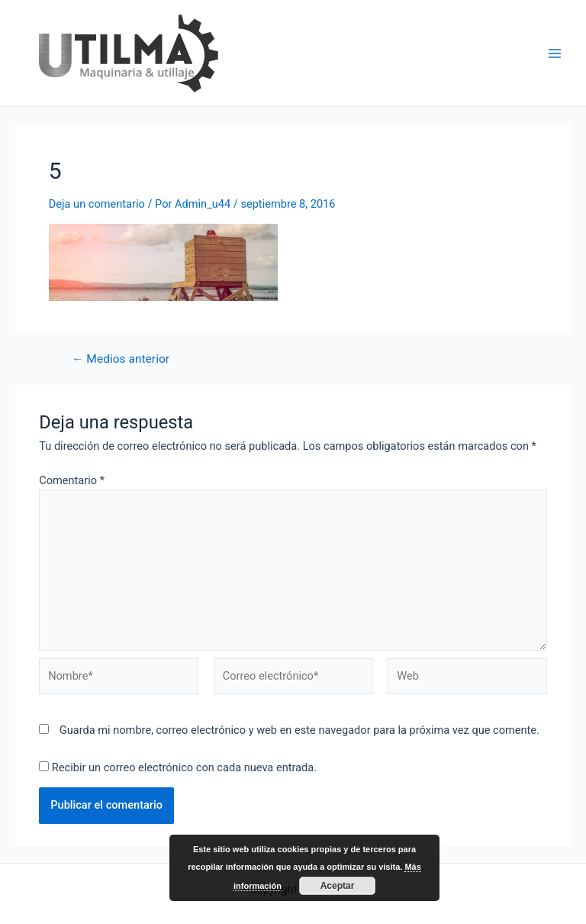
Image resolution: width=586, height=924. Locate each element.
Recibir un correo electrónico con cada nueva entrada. (184, 767)
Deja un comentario (97, 204)
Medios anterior (121, 360)
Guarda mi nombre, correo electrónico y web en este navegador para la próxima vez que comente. (299, 730)
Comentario (72, 480)
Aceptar (338, 886)
